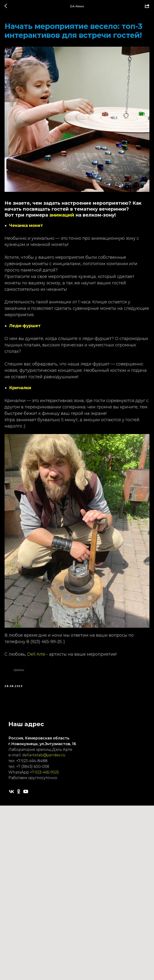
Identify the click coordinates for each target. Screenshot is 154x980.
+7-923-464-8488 (32, 761)
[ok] (19, 791)
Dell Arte (36, 654)
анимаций (62, 215)
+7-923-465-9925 (44, 772)
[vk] (12, 791)
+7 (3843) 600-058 (33, 767)
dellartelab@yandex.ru (44, 755)
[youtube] (26, 791)
